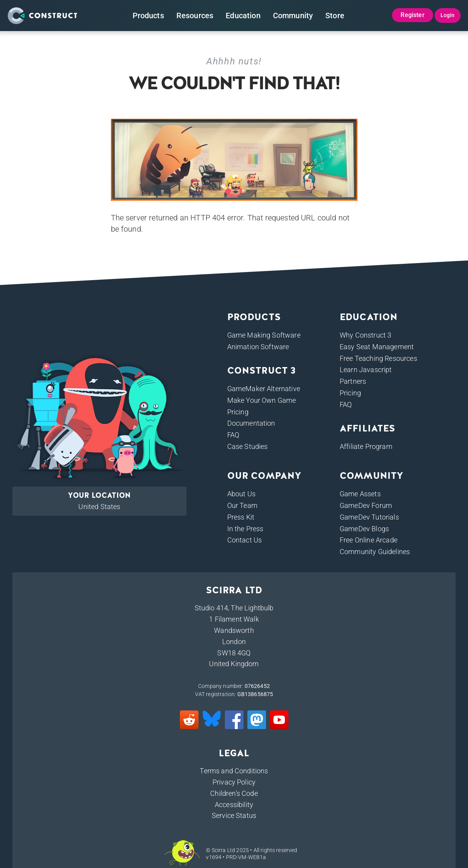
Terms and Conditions (234, 771)
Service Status (234, 815)
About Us (241, 494)
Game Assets (360, 494)
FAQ (233, 435)
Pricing (238, 412)
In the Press (245, 529)
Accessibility (234, 805)
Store (335, 16)
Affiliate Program (366, 446)
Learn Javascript (366, 370)
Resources (195, 16)
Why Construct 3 (365, 335)
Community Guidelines (375, 552)
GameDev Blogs (364, 529)
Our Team (242, 505)
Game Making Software (264, 335)
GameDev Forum (366, 505)
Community (293, 16)
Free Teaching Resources (378, 358)
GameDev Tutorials (369, 517)
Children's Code (234, 793)
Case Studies (248, 446)
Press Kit (241, 517)
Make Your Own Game (262, 400)
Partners (353, 381)
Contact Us (245, 540)
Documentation (251, 423)
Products (148, 16)
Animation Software (258, 347)
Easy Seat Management (377, 347)
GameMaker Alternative (264, 389)
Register (412, 15)
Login (448, 15)
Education (243, 16)
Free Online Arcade (369, 540)
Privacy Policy (234, 782)
